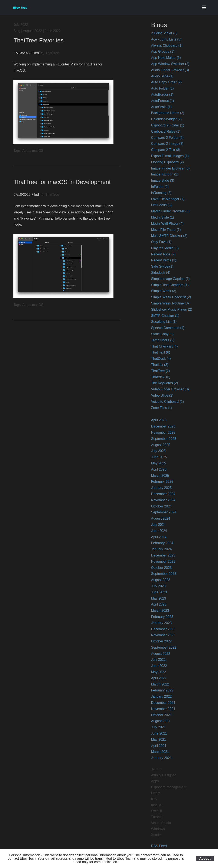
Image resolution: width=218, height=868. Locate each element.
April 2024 (159, 537)
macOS (157, 805)
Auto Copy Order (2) (166, 82)
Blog (17, 31)
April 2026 (159, 420)
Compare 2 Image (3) (167, 144)
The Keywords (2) (164, 383)
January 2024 (161, 549)
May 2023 (158, 598)
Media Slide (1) (162, 217)
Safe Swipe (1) (162, 266)
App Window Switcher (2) (170, 64)
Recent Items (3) (163, 260)
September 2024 (163, 512)
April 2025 (159, 469)
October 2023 (161, 568)
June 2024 (159, 531)
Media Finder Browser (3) (170, 211)
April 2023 (159, 604)
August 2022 (161, 654)
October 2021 (161, 715)
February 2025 (162, 482)
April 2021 (159, 746)
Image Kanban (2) (165, 174)
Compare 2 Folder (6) (167, 138)
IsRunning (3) (161, 193)
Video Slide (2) (162, 395)
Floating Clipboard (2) (167, 162)
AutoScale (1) (161, 107)
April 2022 (159, 678)
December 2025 (163, 426)
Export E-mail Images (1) (170, 156)
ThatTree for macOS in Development (62, 182)
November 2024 (163, 500)
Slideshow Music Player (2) (171, 309)
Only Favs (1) (161, 242)
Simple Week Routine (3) (170, 303)
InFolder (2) (160, 187)
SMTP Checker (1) (165, 316)
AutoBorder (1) (162, 95)
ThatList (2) (160, 365)
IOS (154, 799)
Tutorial (157, 817)
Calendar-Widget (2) (166, 119)
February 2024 (162, 543)
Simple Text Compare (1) (170, 285)
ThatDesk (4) (161, 359)
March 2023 (160, 611)
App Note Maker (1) (166, 58)
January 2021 (161, 758)
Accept (205, 859)
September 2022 (163, 647)
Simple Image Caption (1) (170, 279)
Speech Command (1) (168, 328)
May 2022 (158, 672)
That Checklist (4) (164, 346)
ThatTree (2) (160, 371)
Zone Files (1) (161, 408)
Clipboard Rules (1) (166, 131)
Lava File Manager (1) (168, 199)
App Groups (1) (163, 51)
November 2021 (163, 709)
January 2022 (161, 696)
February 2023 (162, 617)
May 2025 (158, 463)
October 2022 (161, 641)
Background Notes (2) (168, 113)
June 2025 (159, 457)
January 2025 (161, 488)
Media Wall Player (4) (167, 224)
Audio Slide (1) (162, 76)
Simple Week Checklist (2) (171, 297)
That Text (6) (161, 352)
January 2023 (161, 623)
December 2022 (163, 629)
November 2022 (163, 635)
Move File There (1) (166, 230)
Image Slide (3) (163, 180)
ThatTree (52, 53)
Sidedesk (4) (161, 273)
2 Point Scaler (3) (164, 33)
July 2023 (158, 586)
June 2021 (159, 733)
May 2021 (158, 740)
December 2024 (163, 494)
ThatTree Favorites (38, 40)
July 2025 (158, 451)
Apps (155, 781)
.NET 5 (156, 769)
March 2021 (160, 752)
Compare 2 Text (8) (166, 150)
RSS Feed (159, 846)
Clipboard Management (169, 787)
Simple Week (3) (163, 291)
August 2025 (161, 445)
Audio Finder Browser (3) (170, 70)
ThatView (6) (161, 377)
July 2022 (158, 660)
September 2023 (163, 574)
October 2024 (161, 506)
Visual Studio (161, 823)
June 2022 (159, 666)
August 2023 (161, 580)
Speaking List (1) (164, 322)
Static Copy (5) (162, 334)
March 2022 (160, 684)
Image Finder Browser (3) (170, 168)
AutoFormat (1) (162, 101)
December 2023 (163, 555)
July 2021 (158, 727)
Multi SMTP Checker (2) (169, 236)
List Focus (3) (161, 205)
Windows (158, 829)
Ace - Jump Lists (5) (166, 39)
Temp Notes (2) (163, 340)
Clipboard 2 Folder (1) (168, 125)
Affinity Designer (163, 775)
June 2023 (159, 592)
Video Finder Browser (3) (170, 389)
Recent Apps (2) (163, 254)
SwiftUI (156, 811)
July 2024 (158, 525)
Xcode (156, 835)
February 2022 (162, 690)
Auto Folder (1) (162, 88)
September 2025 (163, 439)
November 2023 (163, 562)
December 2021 (163, 703)
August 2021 (161, 721)
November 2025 (163, 433)
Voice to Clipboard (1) (167, 402)
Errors (156, 793)
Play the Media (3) (165, 248)
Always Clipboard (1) (167, 46)
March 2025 (160, 476)
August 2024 (161, 518)
